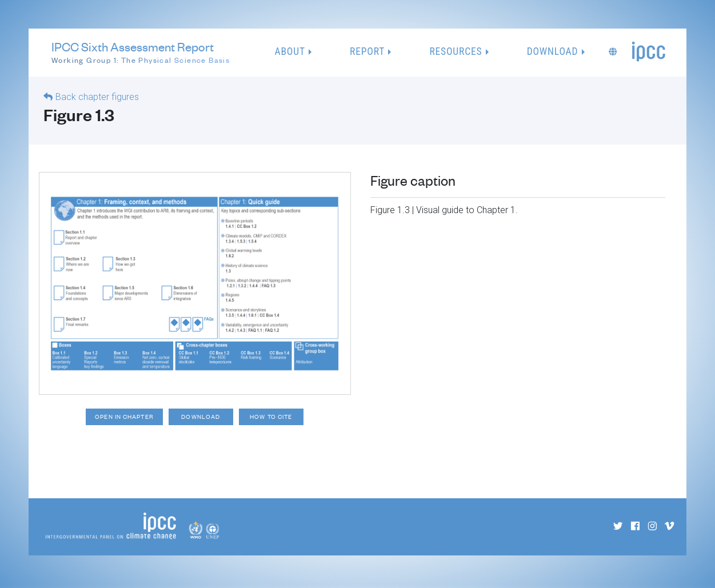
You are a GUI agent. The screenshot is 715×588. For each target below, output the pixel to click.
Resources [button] (456, 52)
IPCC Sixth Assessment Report (141, 53)
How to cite (279, 419)
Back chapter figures (97, 97)
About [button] (290, 52)
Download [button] (553, 52)
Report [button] (367, 52)
